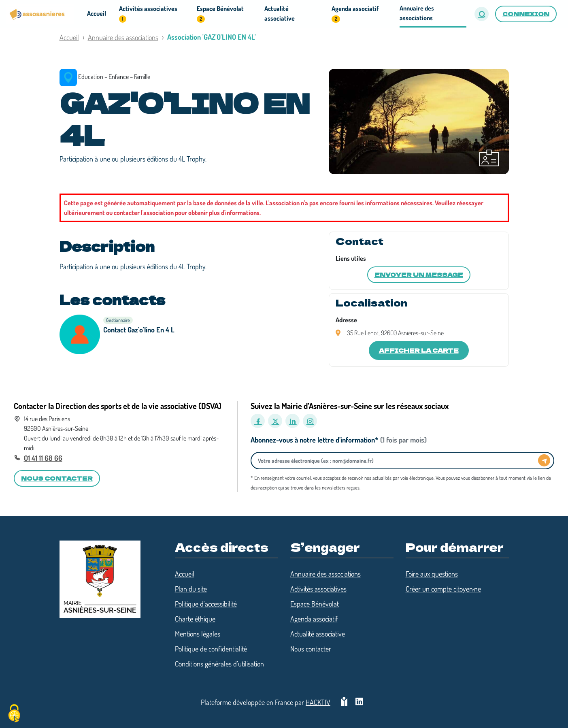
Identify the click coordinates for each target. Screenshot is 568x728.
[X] (275, 421)
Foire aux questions (432, 574)
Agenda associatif (314, 619)
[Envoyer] (544, 460)
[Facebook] (258, 421)
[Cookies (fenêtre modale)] (14, 714)
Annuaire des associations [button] (417, 13)
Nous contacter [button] (57, 478)
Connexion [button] (526, 14)
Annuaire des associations (123, 37)
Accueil (69, 37)
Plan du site (191, 589)
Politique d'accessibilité (206, 604)
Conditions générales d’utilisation (219, 664)
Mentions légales (198, 634)
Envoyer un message (419, 275)
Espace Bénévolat (315, 604)
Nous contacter (311, 649)
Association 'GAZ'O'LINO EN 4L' (212, 37)
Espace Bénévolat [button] (220, 14)
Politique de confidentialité (211, 649)
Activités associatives (318, 589)
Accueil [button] (97, 13)
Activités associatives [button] (148, 14)
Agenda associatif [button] (355, 14)
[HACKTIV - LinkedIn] (359, 702)
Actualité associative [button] (280, 13)
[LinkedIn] (293, 421)
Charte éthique (195, 619)
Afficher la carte (419, 350)
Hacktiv (318, 702)
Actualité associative (318, 634)
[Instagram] (310, 421)
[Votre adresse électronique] (397, 461)
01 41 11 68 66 (43, 458)
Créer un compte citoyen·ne (443, 589)
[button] (482, 14)
